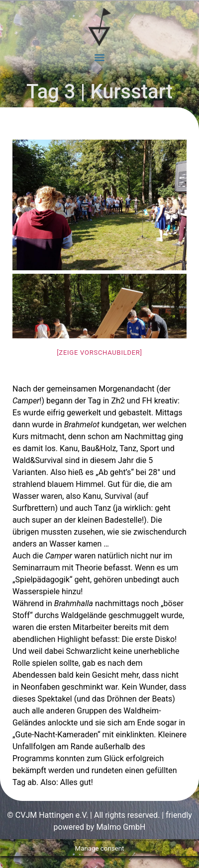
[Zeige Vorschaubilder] (99, 353)
